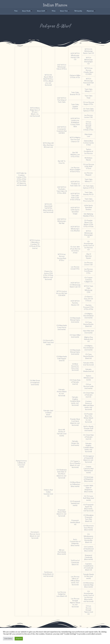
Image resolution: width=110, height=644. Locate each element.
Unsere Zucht (42, 10)
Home (16, 10)
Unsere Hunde (27, 10)
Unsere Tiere (65, 10)
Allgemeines (91, 10)
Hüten (54, 10)
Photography (78, 10)
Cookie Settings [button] (8, 639)
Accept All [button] (19, 639)
